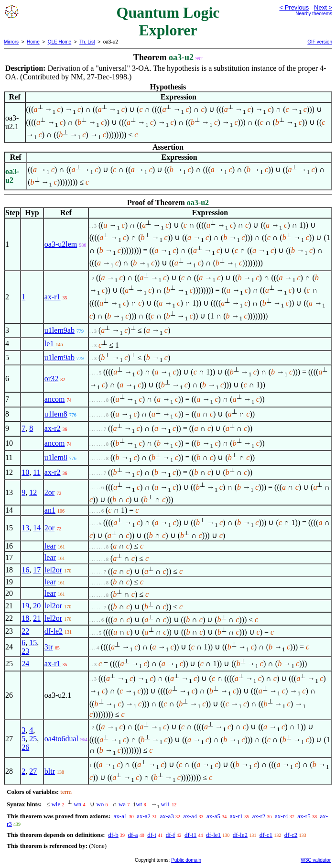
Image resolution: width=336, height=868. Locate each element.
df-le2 (54, 631)
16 (25, 570)
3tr (49, 647)
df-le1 (213, 835)
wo (100, 804)
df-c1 (266, 835)
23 (25, 651)
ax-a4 (190, 816)
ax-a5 (213, 816)
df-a (133, 835)
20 (37, 606)
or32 (51, 379)
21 (37, 618)
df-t (152, 835)
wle (56, 804)
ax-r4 (281, 816)
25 (33, 739)
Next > (323, 7)
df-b (113, 835)
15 (33, 643)
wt (139, 804)
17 (37, 570)
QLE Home (60, 42)
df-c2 (291, 835)
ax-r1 (53, 297)
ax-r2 (53, 428)
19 (25, 606)
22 (25, 631)
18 (25, 618)
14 (37, 528)
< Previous (294, 7)
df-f (171, 835)
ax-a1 (121, 816)
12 (33, 492)
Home (33, 42)
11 (37, 472)
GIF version (320, 42)
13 (25, 528)
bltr (50, 771)
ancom (55, 399)
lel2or (53, 570)
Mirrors (11, 42)
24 (25, 664)
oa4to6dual (61, 739)
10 (25, 472)
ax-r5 (304, 816)
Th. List (87, 42)
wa (122, 804)
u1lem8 (56, 414)
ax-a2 (144, 816)
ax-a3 (167, 816)
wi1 (165, 804)
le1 (49, 344)
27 (33, 771)
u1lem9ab (60, 330)
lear (50, 546)
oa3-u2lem (61, 244)
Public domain (186, 860)
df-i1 (190, 835)
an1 (50, 510)
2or (49, 492)
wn (77, 804)
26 (25, 747)
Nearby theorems (314, 14)
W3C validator (316, 860)
